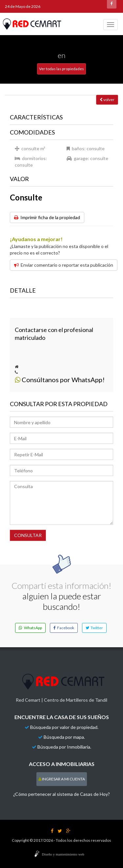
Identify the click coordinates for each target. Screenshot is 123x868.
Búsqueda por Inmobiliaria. (64, 747)
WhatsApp (30, 628)
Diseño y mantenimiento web (63, 854)
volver (107, 100)
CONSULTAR (28, 535)
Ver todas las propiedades (61, 69)
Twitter (94, 628)
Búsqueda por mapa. (64, 737)
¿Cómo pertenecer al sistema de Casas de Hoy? (61, 794)
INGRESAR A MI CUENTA (62, 779)
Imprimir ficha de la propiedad (47, 217)
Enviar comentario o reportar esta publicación (64, 265)
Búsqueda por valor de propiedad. (64, 727)
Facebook (64, 628)
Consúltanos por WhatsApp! (60, 380)
